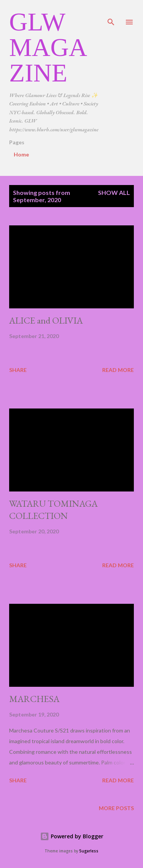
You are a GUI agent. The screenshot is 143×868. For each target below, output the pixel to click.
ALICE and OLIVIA (46, 320)
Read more (118, 370)
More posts (116, 808)
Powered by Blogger (72, 836)
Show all (114, 192)
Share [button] (18, 370)
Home (21, 154)
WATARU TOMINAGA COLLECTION (53, 510)
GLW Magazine (48, 47)
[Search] (111, 14)
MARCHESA (34, 699)
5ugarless (89, 851)
